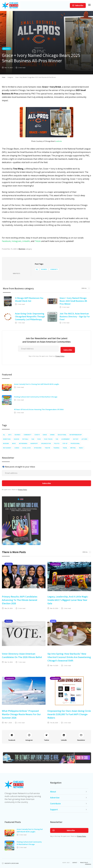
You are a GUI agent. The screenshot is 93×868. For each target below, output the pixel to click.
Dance (45, 435)
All (37, 269)
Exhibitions (7, 439)
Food (39, 439)
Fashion (16, 439)
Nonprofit (34, 443)
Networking (23, 443)
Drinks (52, 435)
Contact (75, 863)
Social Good (27, 448)
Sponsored (38, 448)
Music (14, 443)
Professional (75, 443)
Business (7, 49)
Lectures (84, 439)
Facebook (6, 241)
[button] (89, 5)
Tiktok (38, 241)
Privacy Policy (60, 356)
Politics (57, 443)
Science (17, 448)
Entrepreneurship (76, 435)
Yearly (81, 448)
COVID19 (37, 435)
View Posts (16, 273)
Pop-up (65, 443)
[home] (10, 5)
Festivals (25, 439)
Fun (57, 439)
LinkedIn (26, 241)
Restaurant (7, 448)
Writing (73, 448)
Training (56, 448)
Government (66, 439)
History (76, 439)
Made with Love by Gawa (12, 863)
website (59, 141)
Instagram (16, 241)
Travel (65, 448)
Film (33, 439)
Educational (62, 435)
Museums (6, 443)
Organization (46, 443)
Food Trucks (48, 439)
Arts (10, 435)
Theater (47, 448)
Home (4, 77)
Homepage (88, 864)
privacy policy (84, 863)
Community (54, 269)
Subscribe (79, 5)
